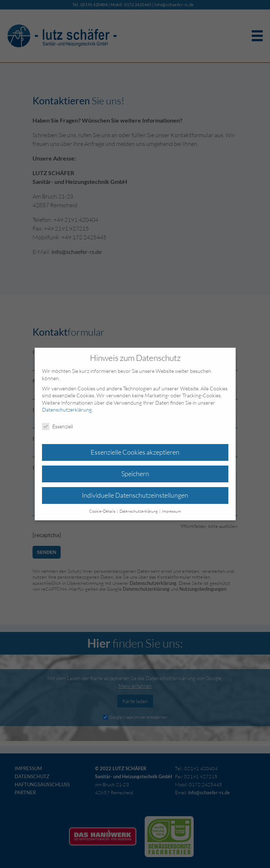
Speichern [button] (135, 474)
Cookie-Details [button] (103, 511)
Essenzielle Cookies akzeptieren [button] (135, 452)
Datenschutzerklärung (67, 410)
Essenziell (58, 426)
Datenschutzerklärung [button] (139, 511)
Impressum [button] (172, 511)
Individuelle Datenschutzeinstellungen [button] (135, 495)
